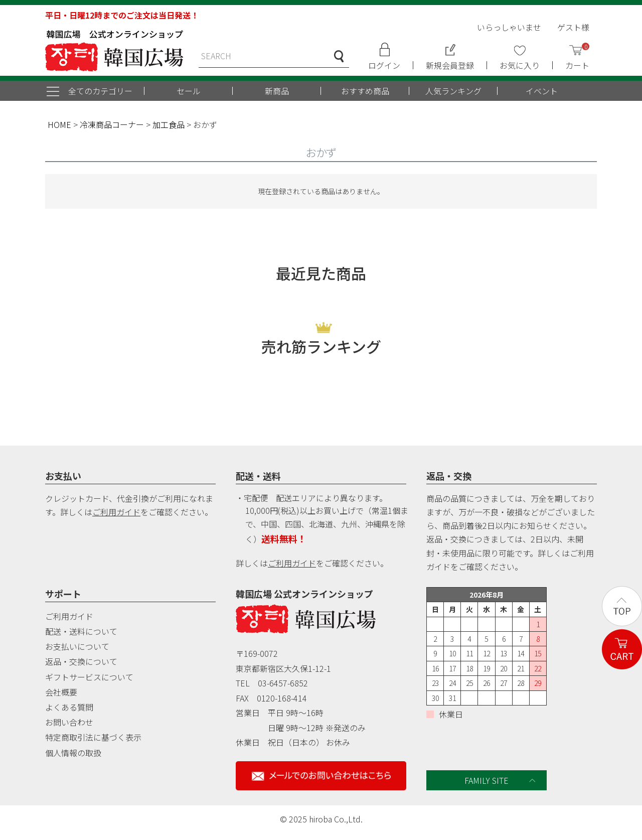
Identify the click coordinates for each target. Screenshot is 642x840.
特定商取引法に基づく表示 (93, 737)
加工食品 (169, 124)
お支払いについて (77, 646)
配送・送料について (81, 631)
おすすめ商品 (365, 91)
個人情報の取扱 (73, 753)
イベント (542, 91)
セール (189, 91)
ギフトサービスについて (89, 677)
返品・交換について (81, 661)
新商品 (277, 91)
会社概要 (61, 692)
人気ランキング (453, 91)
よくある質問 (69, 707)
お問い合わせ (69, 722)
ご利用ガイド (116, 512)
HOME (59, 124)
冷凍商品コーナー (112, 124)
